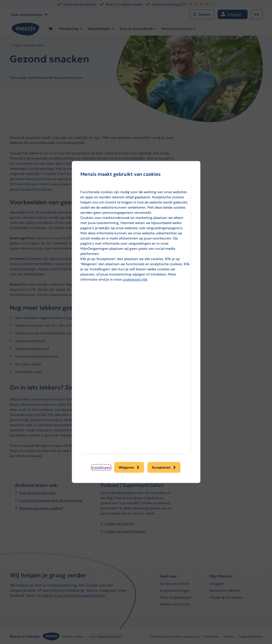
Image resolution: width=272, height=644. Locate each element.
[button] (101, 467)
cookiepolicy (135, 279)
